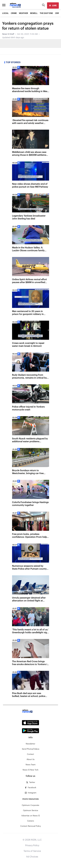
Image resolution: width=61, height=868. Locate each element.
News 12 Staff (8, 34)
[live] (53, 5)
